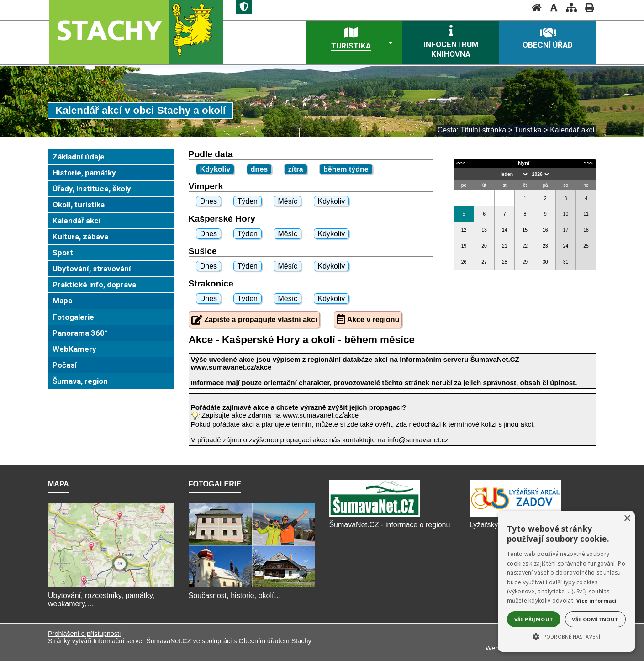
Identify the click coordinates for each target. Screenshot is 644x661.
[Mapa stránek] (569, 8)
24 (566, 246)
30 (545, 262)
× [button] (627, 519)
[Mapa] (111, 587)
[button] (566, 636)
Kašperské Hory (222, 219)
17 (566, 230)
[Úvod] (534, 8)
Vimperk (206, 186)
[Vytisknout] (587, 8)
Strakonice (211, 283)
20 (484, 246)
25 (586, 246)
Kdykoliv (215, 169)
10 (566, 214)
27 (484, 262)
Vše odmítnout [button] (595, 619)
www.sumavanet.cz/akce (321, 415)
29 (525, 262)
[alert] (566, 581)
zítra (296, 169)
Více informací (597, 600)
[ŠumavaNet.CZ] (375, 516)
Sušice (203, 251)
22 (525, 246)
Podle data (211, 154)
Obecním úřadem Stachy (275, 641)
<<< (461, 163)
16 (545, 230)
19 (464, 246)
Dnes (209, 201)
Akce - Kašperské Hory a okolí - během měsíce (302, 340)
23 (545, 246)
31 (566, 262)
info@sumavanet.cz (418, 440)
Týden (248, 201)
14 (505, 230)
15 (525, 230)
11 (586, 214)
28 (505, 262)
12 (464, 230)
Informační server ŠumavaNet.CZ (142, 641)
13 (484, 230)
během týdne (346, 169)
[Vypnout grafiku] (551, 8)
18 (586, 230)
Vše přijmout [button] (534, 619)
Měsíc (288, 201)
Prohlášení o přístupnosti (84, 634)
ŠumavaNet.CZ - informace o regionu (389, 525)
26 (464, 262)
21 (505, 246)
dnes (259, 169)
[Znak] (244, 7)
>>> (588, 163)
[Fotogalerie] (252, 587)
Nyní (524, 163)
